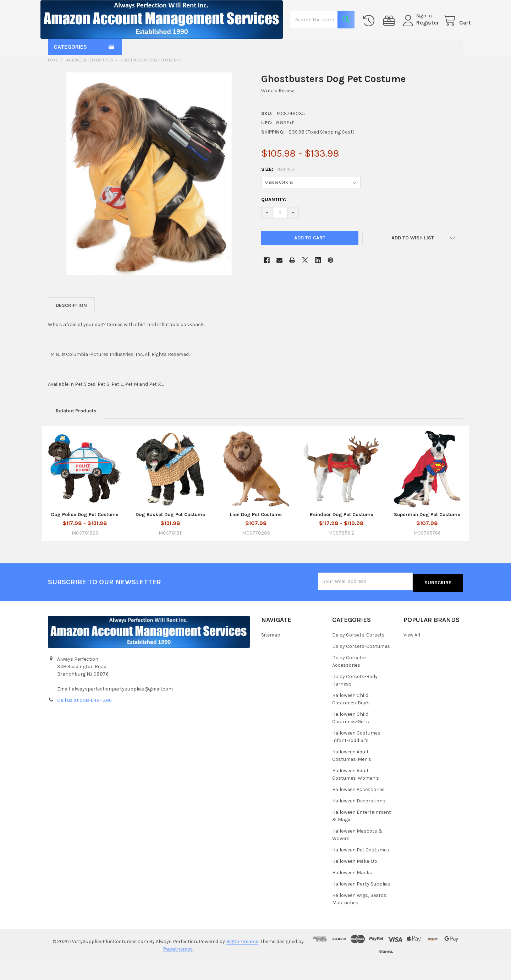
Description (71, 326)
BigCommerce (242, 960)
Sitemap (271, 654)
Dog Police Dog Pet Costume (85, 535)
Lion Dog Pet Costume (256, 535)
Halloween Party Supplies (361, 903)
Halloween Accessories (358, 809)
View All (412, 654)
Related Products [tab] (76, 431)
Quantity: (274, 220)
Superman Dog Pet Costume (427, 535)
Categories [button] (70, 67)
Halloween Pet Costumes (361, 869)
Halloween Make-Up (355, 880)
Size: (279, 189)
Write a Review (278, 111)
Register (420, 33)
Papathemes (178, 968)
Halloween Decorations (359, 820)
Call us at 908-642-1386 (84, 719)
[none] (149, 194)
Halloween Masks (352, 891)
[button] (413, 258)
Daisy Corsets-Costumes (361, 665)
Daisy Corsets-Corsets (358, 654)
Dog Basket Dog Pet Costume (170, 535)
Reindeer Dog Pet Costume (342, 535)
